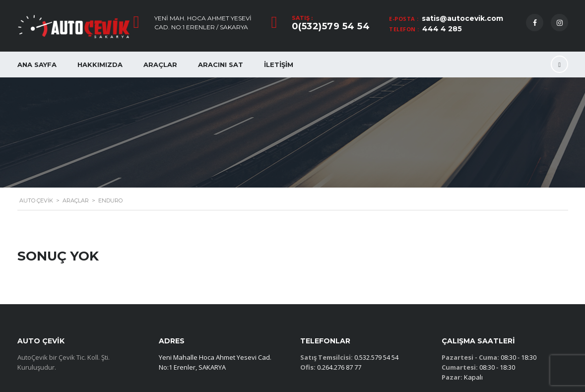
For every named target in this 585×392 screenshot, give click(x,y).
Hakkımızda (100, 65)
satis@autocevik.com (462, 18)
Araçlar (160, 65)
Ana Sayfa (37, 65)
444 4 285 (442, 29)
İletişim (279, 65)
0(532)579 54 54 (331, 26)
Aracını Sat (221, 65)
